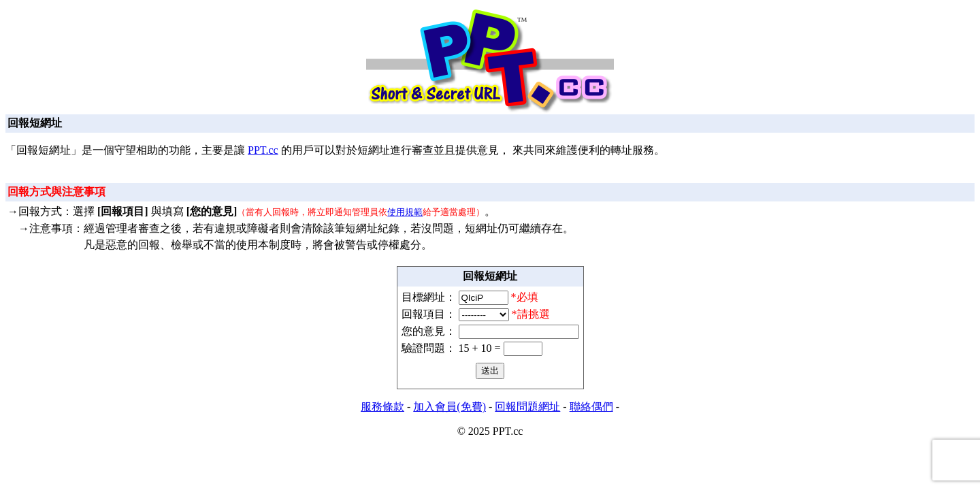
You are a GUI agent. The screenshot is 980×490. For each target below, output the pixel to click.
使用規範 (405, 212)
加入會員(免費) (450, 407)
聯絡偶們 (591, 407)
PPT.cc (263, 150)
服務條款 (382, 407)
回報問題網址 (527, 407)
